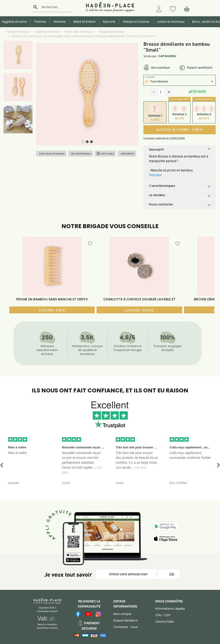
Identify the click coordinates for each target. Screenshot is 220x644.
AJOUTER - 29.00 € (139, 310)
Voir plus (155, 175)
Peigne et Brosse (111, 32)
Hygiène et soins (47, 32)
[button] (179, 150)
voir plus (140, 467)
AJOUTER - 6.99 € (52, 310)
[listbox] (179, 82)
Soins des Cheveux (78, 32)
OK (171, 574)
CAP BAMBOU (167, 56)
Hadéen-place (18, 32)
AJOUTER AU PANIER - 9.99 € (180, 130)
